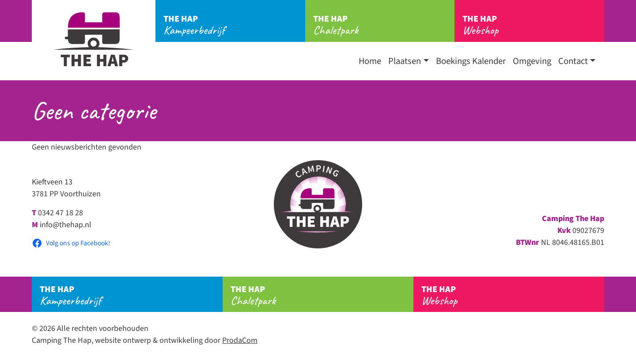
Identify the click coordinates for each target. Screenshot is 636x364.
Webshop (533, 25)
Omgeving (532, 61)
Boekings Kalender (471, 61)
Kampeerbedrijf (234, 25)
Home (370, 61)
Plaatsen (405, 61)
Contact (573, 61)
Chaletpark (384, 25)
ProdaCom (240, 340)
